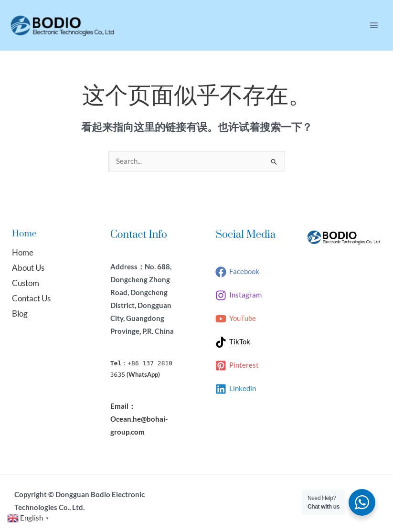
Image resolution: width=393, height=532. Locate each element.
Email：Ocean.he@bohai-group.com (139, 419)
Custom (26, 283)
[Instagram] (239, 295)
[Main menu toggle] (374, 25)
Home (23, 252)
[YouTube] (236, 319)
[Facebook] (237, 272)
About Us (28, 268)
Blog (20, 314)
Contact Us (31, 298)
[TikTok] (233, 342)
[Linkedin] (236, 389)
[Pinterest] (237, 366)
